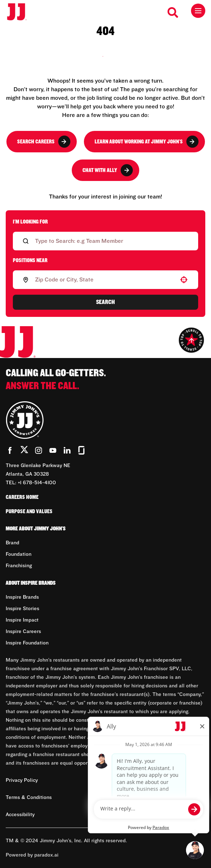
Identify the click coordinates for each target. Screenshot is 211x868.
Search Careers (44, 142)
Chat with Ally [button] (108, 170)
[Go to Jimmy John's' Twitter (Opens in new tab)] (24, 451)
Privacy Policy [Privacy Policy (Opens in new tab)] (22, 780)
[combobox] (104, 280)
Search (105, 302)
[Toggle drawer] (198, 11)
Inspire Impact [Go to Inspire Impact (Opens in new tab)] (22, 620)
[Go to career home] (21, 12)
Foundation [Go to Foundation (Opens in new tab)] (19, 554)
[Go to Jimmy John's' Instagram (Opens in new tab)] (39, 450)
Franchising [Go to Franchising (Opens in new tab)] (19, 566)
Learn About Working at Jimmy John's (147, 142)
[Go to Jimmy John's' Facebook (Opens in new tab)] (10, 450)
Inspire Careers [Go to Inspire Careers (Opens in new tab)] (23, 632)
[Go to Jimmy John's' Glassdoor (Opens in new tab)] (81, 450)
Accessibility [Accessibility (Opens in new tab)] (20, 815)
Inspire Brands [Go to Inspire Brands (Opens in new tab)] (22, 597)
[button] (184, 280)
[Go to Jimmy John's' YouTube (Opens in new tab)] (53, 450)
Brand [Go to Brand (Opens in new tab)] (12, 543)
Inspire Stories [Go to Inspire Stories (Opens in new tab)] (22, 609)
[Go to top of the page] (191, 340)
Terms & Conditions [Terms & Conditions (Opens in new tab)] (29, 798)
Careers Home (22, 497)
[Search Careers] (173, 13)
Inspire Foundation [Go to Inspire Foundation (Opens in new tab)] (27, 643)
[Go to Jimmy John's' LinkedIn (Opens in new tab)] (67, 450)
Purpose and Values (29, 511)
